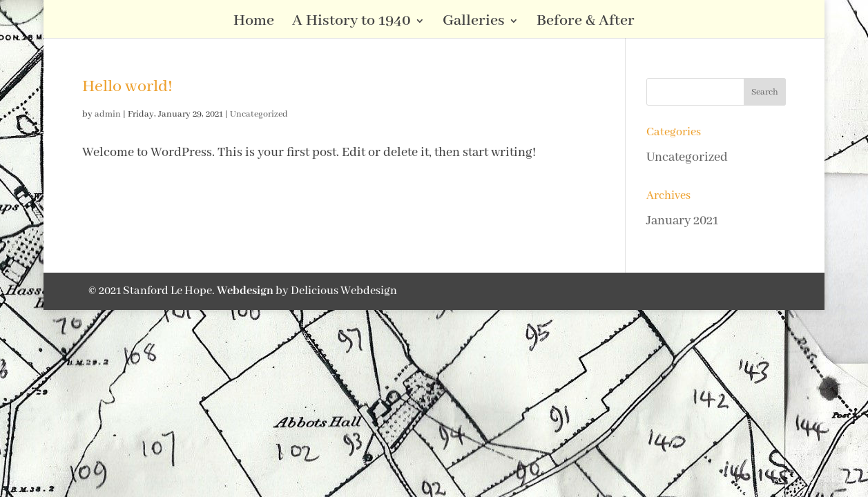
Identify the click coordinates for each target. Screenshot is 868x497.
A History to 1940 (351, 23)
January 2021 (682, 221)
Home (254, 23)
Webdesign (245, 291)
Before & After (586, 23)
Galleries (474, 23)
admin (108, 114)
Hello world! (127, 87)
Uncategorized (259, 114)
